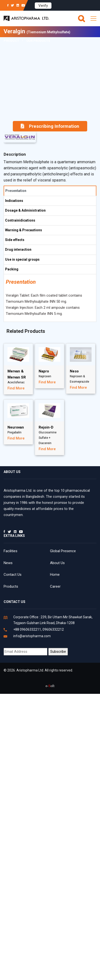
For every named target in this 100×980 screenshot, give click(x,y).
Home (55, 575)
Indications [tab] (14, 201)
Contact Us (13, 575)
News (8, 563)
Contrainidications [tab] (20, 220)
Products (11, 586)
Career (55, 586)
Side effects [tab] (15, 240)
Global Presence (63, 551)
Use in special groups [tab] (22, 259)
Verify (43, 6)
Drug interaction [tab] (18, 249)
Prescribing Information (50, 126)
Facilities (11, 551)
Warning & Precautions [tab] (24, 230)
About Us (57, 563)
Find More (16, 388)
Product (11, 41)
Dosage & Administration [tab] (25, 210)
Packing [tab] (12, 269)
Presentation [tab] (16, 191)
